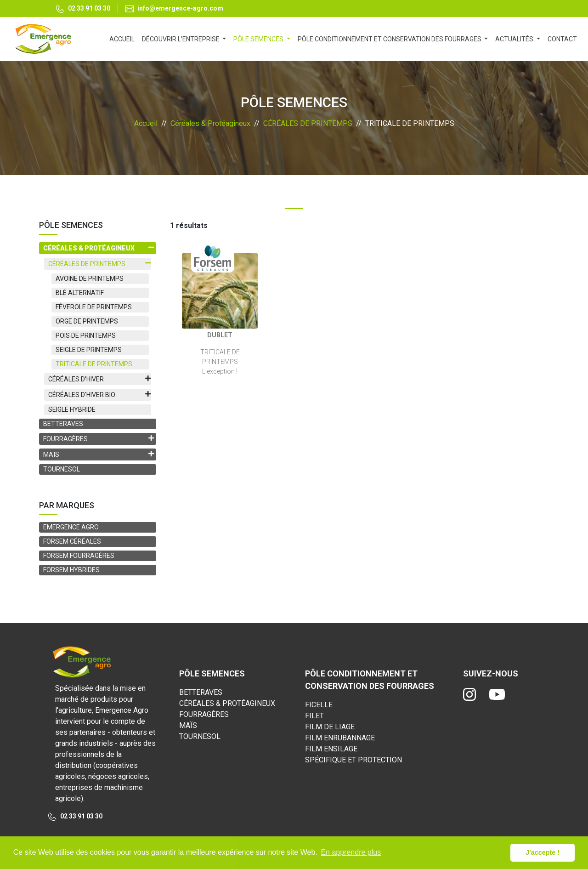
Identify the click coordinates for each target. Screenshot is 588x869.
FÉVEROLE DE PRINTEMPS (94, 307)
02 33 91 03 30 (83, 9)
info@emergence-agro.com (174, 9)
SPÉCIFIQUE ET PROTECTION (353, 760)
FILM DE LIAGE (330, 727)
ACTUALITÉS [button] (515, 39)
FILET (314, 716)
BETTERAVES (63, 424)
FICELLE (319, 705)
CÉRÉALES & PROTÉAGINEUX (227, 703)
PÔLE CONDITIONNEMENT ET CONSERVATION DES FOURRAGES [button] (390, 39)
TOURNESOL (62, 469)
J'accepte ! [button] (543, 852)
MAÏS (188, 725)
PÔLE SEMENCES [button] (259, 39)
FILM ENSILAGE (331, 749)
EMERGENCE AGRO (71, 527)
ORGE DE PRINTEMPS (87, 321)
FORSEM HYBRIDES (71, 570)
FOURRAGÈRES (204, 714)
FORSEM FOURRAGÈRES (79, 556)
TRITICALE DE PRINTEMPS (94, 364)
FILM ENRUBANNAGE (340, 738)
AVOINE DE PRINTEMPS (90, 278)
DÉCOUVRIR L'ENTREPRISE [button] (181, 39)
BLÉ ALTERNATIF (80, 293)
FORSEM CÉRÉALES (72, 541)
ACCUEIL (124, 38)
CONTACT (562, 39)
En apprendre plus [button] (351, 852)
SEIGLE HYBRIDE (72, 409)
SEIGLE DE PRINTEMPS (89, 350)
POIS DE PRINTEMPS (86, 335)
